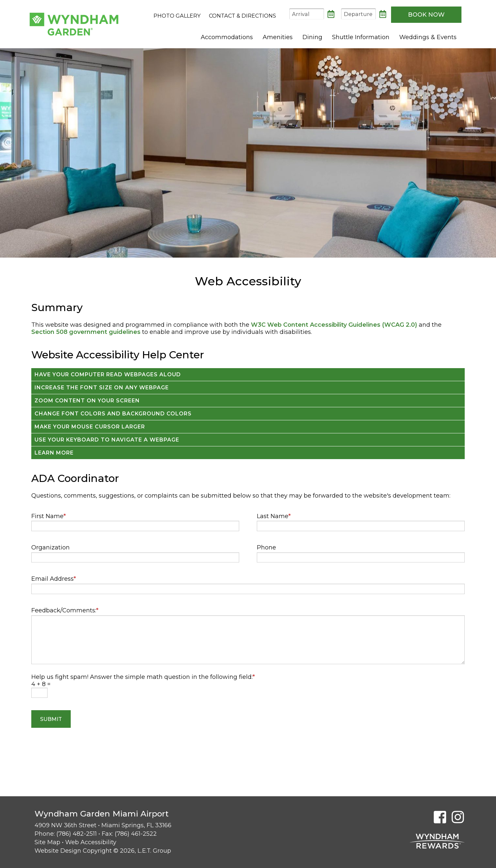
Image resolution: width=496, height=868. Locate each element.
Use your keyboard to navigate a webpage (107, 440)
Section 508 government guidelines (86, 332)
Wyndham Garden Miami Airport (74, 24)
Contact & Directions (242, 16)
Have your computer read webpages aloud (108, 374)
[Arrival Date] (307, 14)
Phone (266, 547)
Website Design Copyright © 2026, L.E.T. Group (103, 851)
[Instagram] (458, 817)
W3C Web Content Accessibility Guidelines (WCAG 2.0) (334, 325)
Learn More (54, 453)
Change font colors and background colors (113, 414)
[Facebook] (440, 817)
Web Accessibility (91, 842)
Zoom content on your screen (87, 401)
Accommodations (227, 37)
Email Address (54, 579)
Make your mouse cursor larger (90, 427)
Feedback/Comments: (65, 610)
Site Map (47, 842)
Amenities (278, 37)
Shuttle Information (361, 37)
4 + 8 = (41, 684)
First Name (49, 516)
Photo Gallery (177, 16)
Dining (312, 37)
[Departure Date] (358, 14)
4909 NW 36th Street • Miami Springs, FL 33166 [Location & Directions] (103, 825)
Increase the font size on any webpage (102, 388)
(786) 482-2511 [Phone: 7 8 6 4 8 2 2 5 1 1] (77, 834)
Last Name (274, 516)
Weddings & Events (428, 37)
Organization (51, 547)
